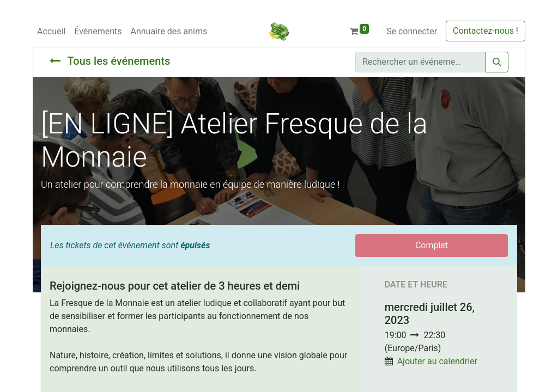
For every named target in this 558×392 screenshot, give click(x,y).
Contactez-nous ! (486, 31)
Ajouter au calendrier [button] (437, 361)
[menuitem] (51, 32)
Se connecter (412, 31)
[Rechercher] (497, 62)
